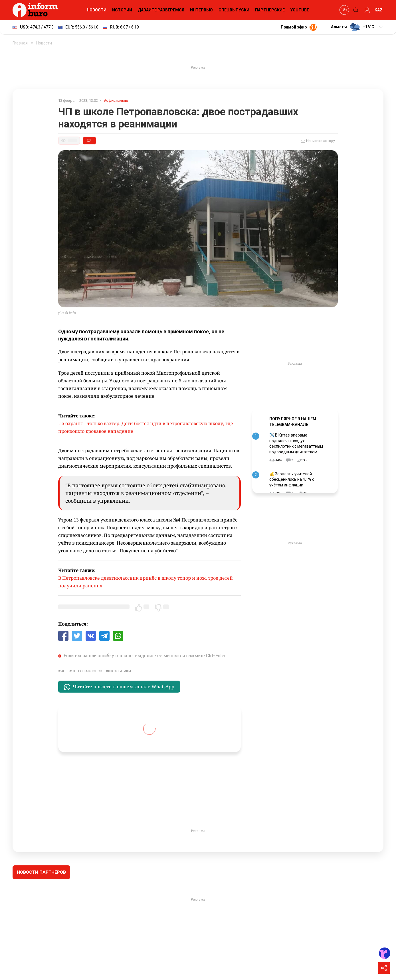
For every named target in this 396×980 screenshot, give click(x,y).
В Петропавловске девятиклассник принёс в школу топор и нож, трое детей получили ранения (146, 582)
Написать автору (318, 141)
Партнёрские (270, 10)
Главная (20, 43)
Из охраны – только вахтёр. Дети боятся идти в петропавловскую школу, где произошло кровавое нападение (146, 427)
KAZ (379, 10)
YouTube (300, 10)
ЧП (63, 671)
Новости (97, 10)
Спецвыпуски (234, 10)
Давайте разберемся (161, 10)
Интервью (201, 10)
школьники (120, 671)
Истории (122, 10)
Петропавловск (87, 671)
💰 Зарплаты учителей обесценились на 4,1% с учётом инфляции (292, 479)
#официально (116, 101)
